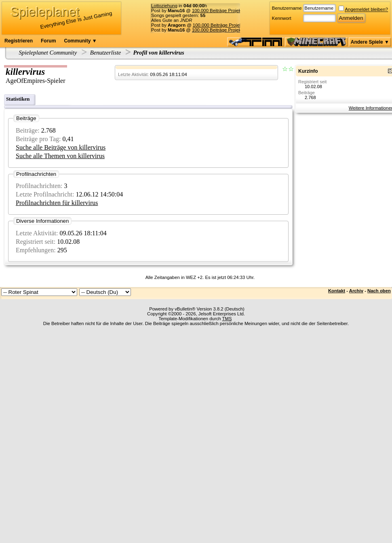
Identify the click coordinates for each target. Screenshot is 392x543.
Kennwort (282, 18)
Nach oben (379, 291)
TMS (227, 319)
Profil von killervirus (158, 53)
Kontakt (337, 291)
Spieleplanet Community (48, 53)
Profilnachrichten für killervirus (57, 203)
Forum (48, 41)
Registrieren (19, 41)
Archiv (356, 291)
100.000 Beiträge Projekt (217, 11)
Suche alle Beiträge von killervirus (61, 147)
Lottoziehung (164, 6)
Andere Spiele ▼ (370, 42)
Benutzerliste (106, 53)
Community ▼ (80, 41)
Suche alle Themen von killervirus (60, 156)
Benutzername (287, 8)
